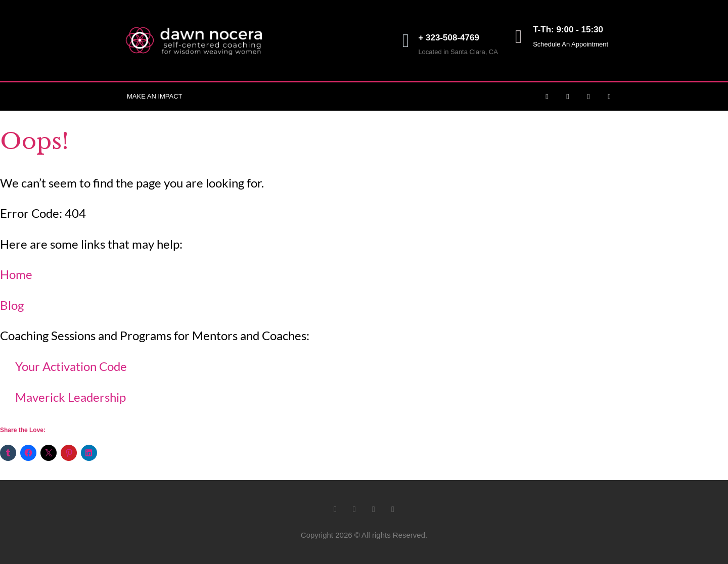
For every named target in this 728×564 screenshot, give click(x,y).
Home (16, 274)
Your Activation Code (71, 366)
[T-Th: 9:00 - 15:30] (518, 37)
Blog (12, 305)
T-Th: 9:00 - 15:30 (568, 30)
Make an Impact (155, 96)
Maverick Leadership (71, 397)
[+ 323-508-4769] (406, 41)
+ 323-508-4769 (449, 38)
